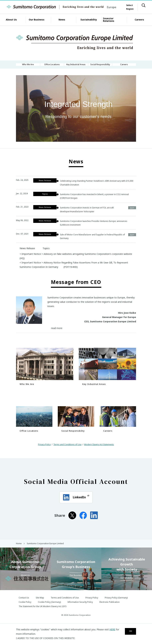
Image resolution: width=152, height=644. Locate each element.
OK (129, 632)
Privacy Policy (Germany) (116, 606)
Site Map (40, 606)
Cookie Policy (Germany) (49, 611)
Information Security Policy (80, 611)
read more (57, 334)
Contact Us (24, 606)
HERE (112, 629)
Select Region (130, 7)
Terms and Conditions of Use (67, 453)
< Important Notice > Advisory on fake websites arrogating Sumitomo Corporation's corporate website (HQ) (76, 262)
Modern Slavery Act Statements (99, 453)
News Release (25, 254)
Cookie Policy (25, 611)
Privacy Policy (44, 453)
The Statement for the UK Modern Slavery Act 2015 (43, 615)
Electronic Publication (110, 611)
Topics (44, 254)
